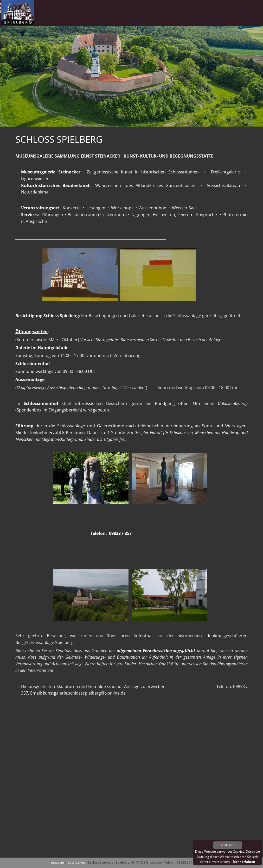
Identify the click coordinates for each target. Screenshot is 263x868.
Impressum (56, 862)
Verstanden (227, 845)
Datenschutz (76, 862)
